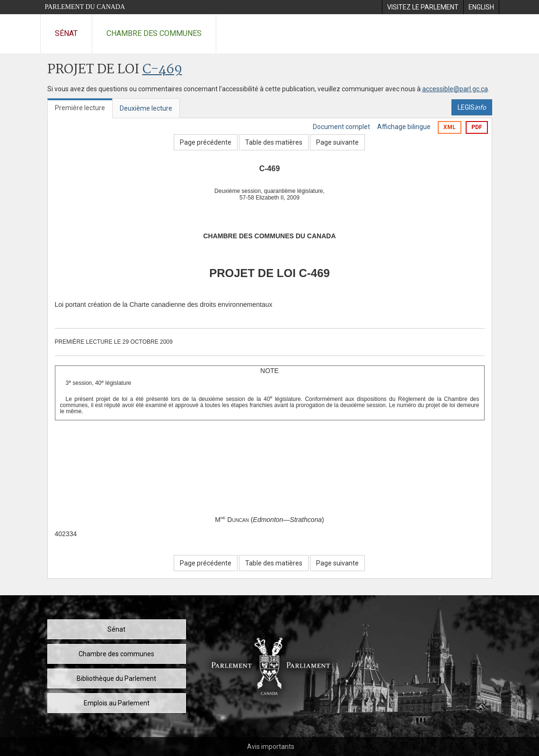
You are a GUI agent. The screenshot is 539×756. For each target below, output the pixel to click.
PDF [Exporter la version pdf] (477, 127)
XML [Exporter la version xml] (450, 127)
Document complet (341, 127)
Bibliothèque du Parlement (116, 678)
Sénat (66, 33)
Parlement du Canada (85, 7)
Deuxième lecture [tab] (146, 108)
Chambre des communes (154, 33)
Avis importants (271, 747)
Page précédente (206, 142)
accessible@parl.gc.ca (455, 89)
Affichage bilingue (404, 127)
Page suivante (337, 142)
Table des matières (274, 142)
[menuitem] (423, 7)
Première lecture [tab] (80, 108)
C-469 (162, 70)
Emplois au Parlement (117, 703)
